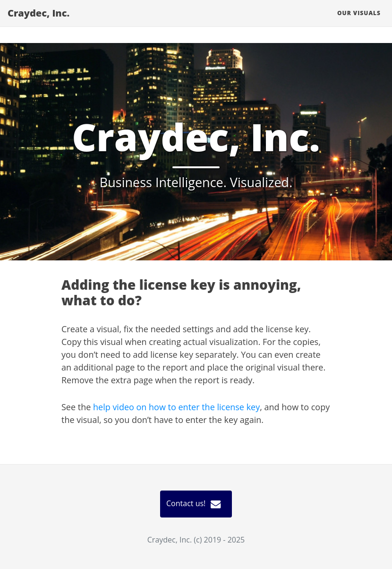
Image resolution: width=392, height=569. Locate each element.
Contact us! (196, 504)
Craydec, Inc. (31, 19)
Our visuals (366, 19)
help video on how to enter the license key (176, 407)
